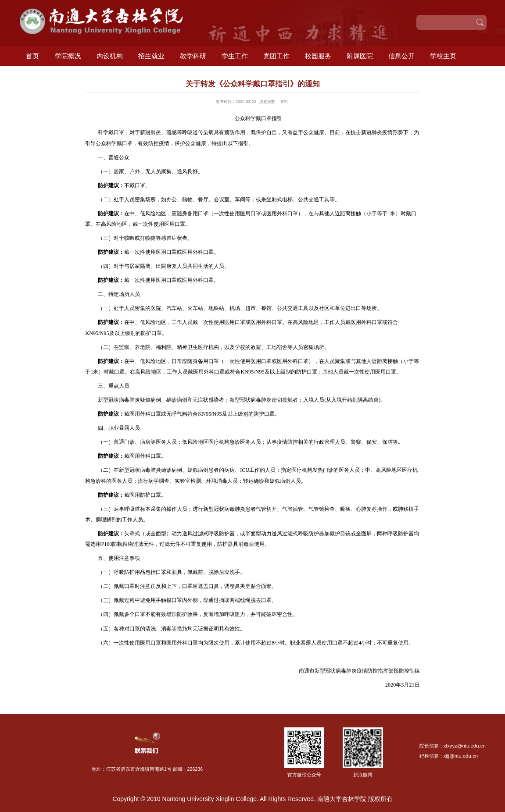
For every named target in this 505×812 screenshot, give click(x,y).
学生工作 (235, 56)
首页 (32, 56)
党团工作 (276, 56)
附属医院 (360, 56)
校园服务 (318, 56)
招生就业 (151, 56)
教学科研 (193, 56)
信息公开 (401, 56)
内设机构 (110, 56)
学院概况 (68, 56)
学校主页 (443, 56)
